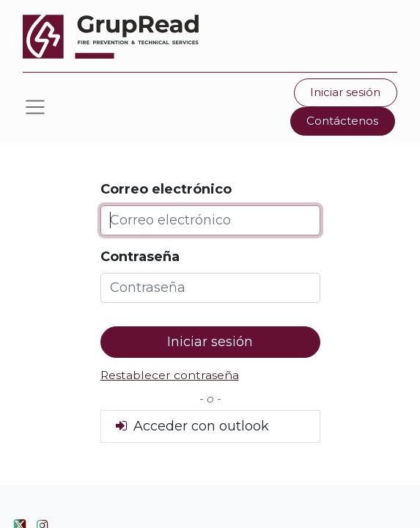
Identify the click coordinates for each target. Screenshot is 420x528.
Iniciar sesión (345, 92)
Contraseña (140, 257)
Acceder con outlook (191, 426)
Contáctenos (342, 121)
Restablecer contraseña (170, 375)
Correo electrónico (166, 189)
